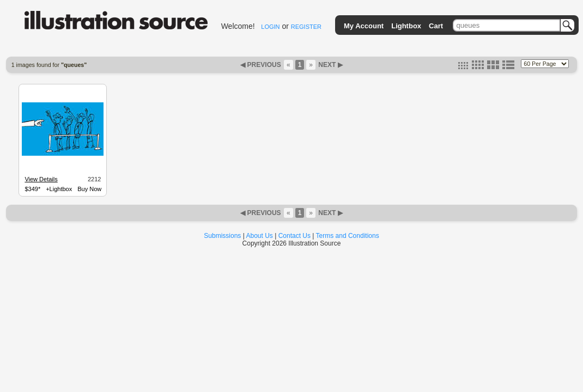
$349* (32, 189)
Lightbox (406, 26)
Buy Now (89, 189)
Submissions (222, 236)
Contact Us (294, 236)
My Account (364, 26)
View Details (41, 179)
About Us (260, 236)
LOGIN (270, 27)
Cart (436, 26)
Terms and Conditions (348, 236)
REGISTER (306, 27)
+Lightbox (59, 189)
